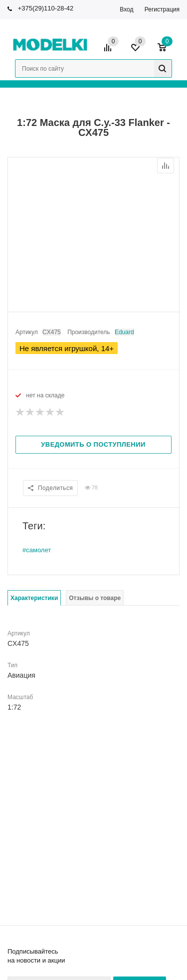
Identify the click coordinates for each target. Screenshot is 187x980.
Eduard (124, 332)
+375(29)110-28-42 (46, 8)
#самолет (37, 550)
